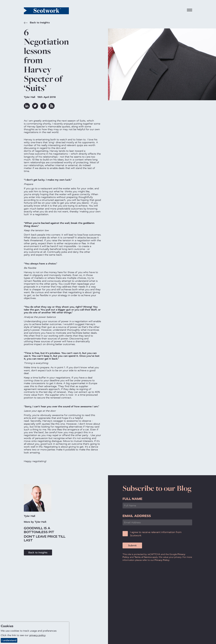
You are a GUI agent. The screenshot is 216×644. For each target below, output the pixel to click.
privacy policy (37, 635)
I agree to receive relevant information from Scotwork (156, 534)
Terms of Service (143, 557)
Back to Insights (37, 23)
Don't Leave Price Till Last (45, 538)
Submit (132, 545)
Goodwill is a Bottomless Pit (39, 530)
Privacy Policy (162, 560)
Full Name (132, 499)
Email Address (137, 516)
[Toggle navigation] (190, 10)
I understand (9, 640)
